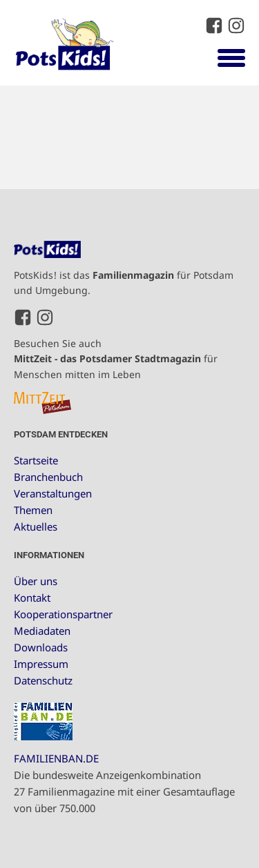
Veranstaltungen (53, 493)
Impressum (41, 664)
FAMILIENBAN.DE (56, 758)
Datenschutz (43, 680)
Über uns (36, 581)
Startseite (36, 460)
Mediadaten (42, 631)
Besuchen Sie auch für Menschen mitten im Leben (116, 359)
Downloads (41, 647)
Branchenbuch (48, 477)
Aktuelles (36, 526)
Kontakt (32, 598)
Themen (33, 510)
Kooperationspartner (63, 614)
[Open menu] (231, 57)
